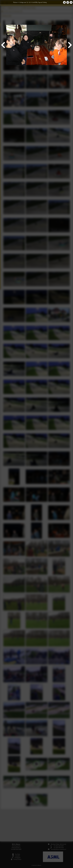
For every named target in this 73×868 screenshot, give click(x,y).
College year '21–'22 (25, 2)
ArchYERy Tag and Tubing (39, 2)
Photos (15, 2)
